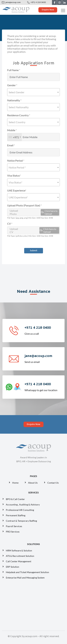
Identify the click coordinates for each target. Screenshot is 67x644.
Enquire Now (48, 10)
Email (11, 145)
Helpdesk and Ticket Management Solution (27, 572)
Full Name (14, 70)
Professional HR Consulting (20, 510)
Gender (12, 85)
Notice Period (16, 161)
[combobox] (33, 92)
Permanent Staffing (16, 515)
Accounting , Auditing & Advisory (23, 505)
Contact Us (53, 483)
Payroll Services (14, 526)
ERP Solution (13, 567)
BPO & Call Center (15, 499)
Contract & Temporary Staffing (21, 521)
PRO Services (13, 532)
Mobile (12, 130)
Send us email (44, 359)
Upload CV (34, 230)
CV (10, 224)
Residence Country (19, 115)
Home (15, 483)
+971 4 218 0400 (38, 2)
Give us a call (44, 330)
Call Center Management (19, 561)
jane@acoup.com (13, 2)
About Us (33, 483)
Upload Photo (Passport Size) (24, 205)
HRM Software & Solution (19, 550)
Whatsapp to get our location (44, 387)
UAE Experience (17, 190)
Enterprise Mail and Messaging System (25, 578)
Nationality (14, 100)
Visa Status (14, 175)
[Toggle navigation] (64, 10)
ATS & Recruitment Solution (20, 556)
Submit (34, 251)
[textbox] (33, 92)
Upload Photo (34, 212)
